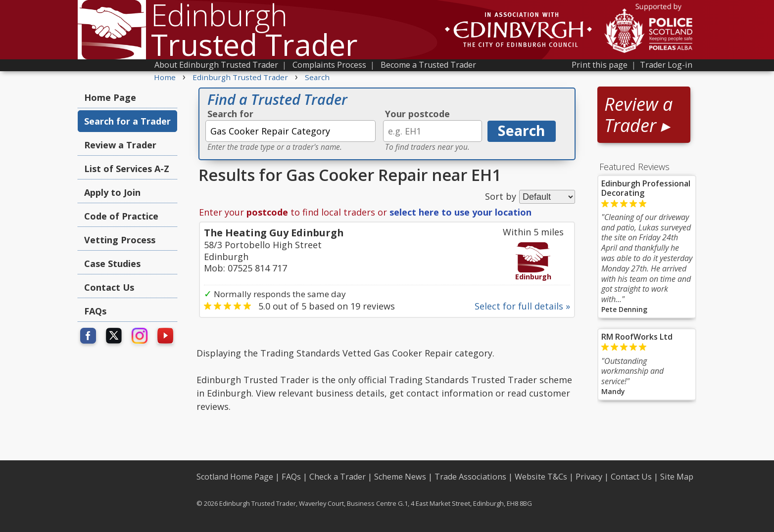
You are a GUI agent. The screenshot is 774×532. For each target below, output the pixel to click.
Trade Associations (470, 477)
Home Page (110, 97)
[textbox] (290, 131)
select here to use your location (460, 212)
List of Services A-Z (127, 169)
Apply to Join (112, 192)
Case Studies (112, 264)
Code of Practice (121, 216)
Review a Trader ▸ (638, 115)
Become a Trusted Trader (428, 65)
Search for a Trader (127, 121)
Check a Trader (338, 477)
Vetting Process (120, 240)
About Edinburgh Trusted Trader (216, 65)
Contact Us (109, 287)
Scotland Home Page (235, 477)
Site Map (677, 477)
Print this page (600, 65)
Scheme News (400, 477)
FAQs (95, 311)
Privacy (589, 477)
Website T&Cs (541, 477)
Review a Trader (120, 145)
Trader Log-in (666, 65)
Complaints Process (329, 65)
